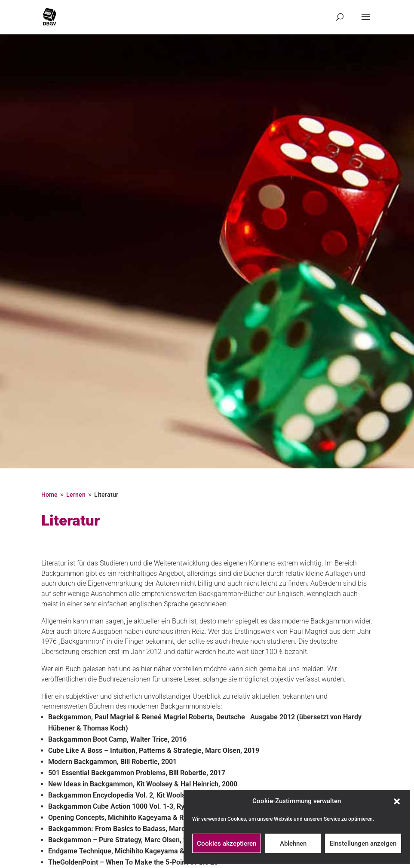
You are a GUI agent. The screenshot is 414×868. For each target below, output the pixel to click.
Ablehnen (293, 844)
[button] (397, 801)
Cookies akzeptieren (227, 844)
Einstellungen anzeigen (363, 844)
